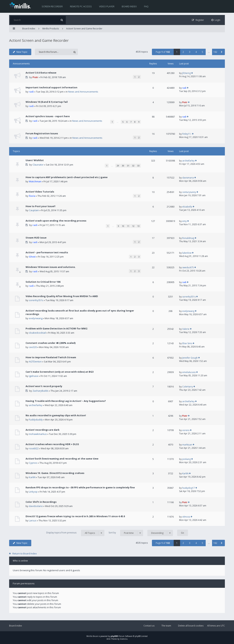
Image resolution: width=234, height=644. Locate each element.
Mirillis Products (51, 29)
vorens (186, 430)
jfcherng (186, 73)
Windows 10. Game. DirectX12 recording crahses (55, 473)
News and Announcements (83, 92)
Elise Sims (187, 343)
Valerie (186, 329)
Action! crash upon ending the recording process (56, 221)
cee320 (33, 347)
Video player (107, 6)
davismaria (188, 178)
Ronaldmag (188, 238)
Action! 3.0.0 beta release (41, 73)
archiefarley (188, 161)
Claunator (38, 165)
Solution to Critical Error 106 (43, 282)
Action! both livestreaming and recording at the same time (62, 459)
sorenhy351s (36, 300)
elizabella (187, 207)
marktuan (187, 445)
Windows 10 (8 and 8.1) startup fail (47, 102)
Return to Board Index (25, 553)
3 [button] (190, 52)
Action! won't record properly (44, 386)
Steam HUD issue (36, 238)
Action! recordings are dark (43, 430)
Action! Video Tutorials (40, 192)
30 (123, 166)
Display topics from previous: (75, 533)
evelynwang (36, 318)
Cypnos (33, 463)
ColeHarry (188, 387)
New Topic (20, 52)
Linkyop (33, 492)
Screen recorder (52, 6)
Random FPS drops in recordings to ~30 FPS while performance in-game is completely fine (80, 487)
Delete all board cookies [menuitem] (191, 626)
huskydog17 (189, 488)
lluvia (32, 196)
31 (128, 166)
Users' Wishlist (35, 160)
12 (133, 226)
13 (138, 226)
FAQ (146, 6)
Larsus (33, 520)
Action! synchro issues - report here (48, 116)
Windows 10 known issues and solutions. (51, 267)
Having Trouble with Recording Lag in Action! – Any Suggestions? (66, 401)
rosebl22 (34, 448)
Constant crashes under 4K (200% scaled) (51, 343)
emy (184, 221)
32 (133, 166)
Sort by (126, 533)
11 (128, 226)
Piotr (35, 77)
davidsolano (36, 506)
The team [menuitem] (166, 626)
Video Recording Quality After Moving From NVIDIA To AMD (62, 296)
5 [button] (202, 52)
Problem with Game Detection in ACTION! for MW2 (56, 328)
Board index (129, 6)
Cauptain (34, 210)
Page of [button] (163, 52)
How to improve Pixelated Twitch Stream (51, 357)
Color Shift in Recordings (41, 502)
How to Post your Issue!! (40, 206)
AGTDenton (35, 362)
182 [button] (215, 52)
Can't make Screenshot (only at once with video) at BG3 (60, 372)
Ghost (32, 257)
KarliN (32, 477)
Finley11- (187, 134)
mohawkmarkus (38, 434)
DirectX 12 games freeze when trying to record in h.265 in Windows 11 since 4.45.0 (75, 516)
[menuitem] (216, 20)
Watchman (35, 181)
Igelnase (34, 376)
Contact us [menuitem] (149, 626)
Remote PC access (81, 6)
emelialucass (189, 372)
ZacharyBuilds (40, 391)
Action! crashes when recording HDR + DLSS (52, 444)
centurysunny (189, 192)
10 (123, 226)
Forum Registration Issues (42, 133)
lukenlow (187, 253)
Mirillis (89, 636)
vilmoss (186, 517)
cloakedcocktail (37, 333)
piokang (186, 459)
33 (138, 166)
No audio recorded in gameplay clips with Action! (56, 415)
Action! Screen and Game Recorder (84, 29)
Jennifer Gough (190, 358)
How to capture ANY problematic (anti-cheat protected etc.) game (67, 177)
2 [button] (183, 52)
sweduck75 (188, 267)
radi (31, 92)
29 (118, 166)
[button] (222, 52)
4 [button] (196, 52)
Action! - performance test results (47, 252)
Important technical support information (51, 87)
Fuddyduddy (36, 420)
